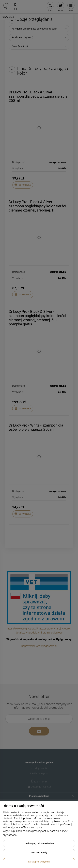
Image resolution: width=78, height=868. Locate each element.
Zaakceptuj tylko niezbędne (39, 844)
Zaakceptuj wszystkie (39, 862)
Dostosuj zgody (39, 853)
